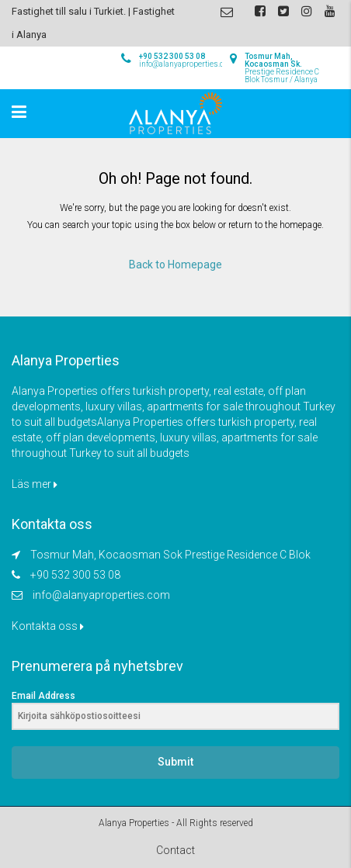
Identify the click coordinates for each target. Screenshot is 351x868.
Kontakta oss (48, 626)
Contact (175, 850)
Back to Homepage (175, 265)
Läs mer (35, 484)
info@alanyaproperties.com (101, 595)
